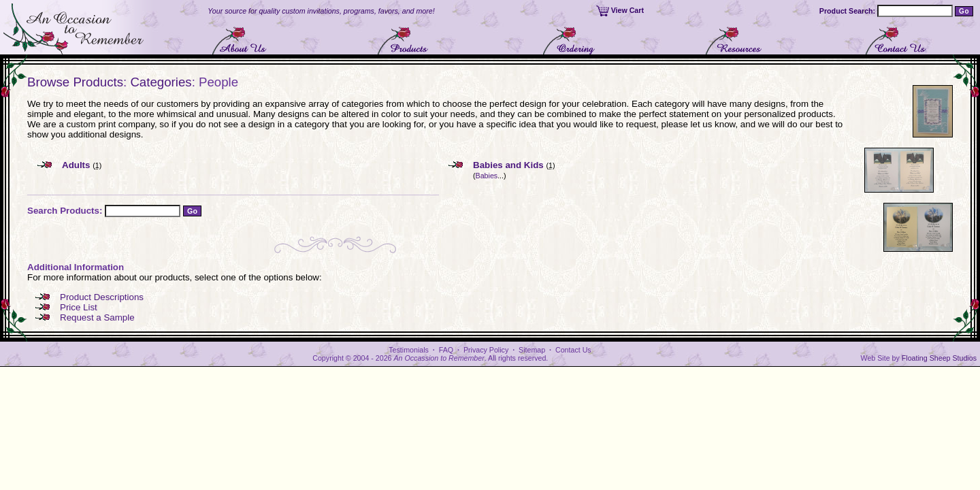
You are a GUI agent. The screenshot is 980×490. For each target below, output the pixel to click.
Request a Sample (97, 317)
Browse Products (75, 82)
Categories (161, 82)
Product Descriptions (102, 297)
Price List (79, 307)
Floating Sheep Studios (939, 358)
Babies (487, 176)
